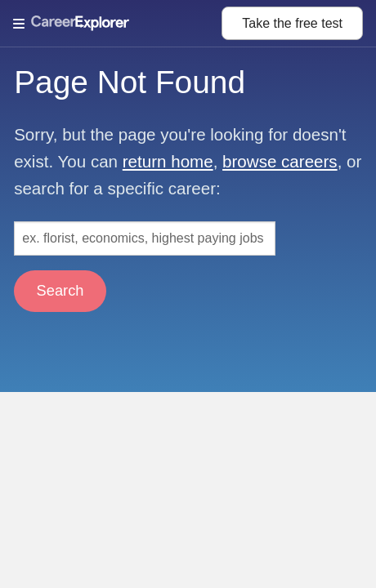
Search (60, 290)
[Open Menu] (117, 24)
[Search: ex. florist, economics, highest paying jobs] (145, 238)
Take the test (292, 23)
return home (168, 161)
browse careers (280, 161)
